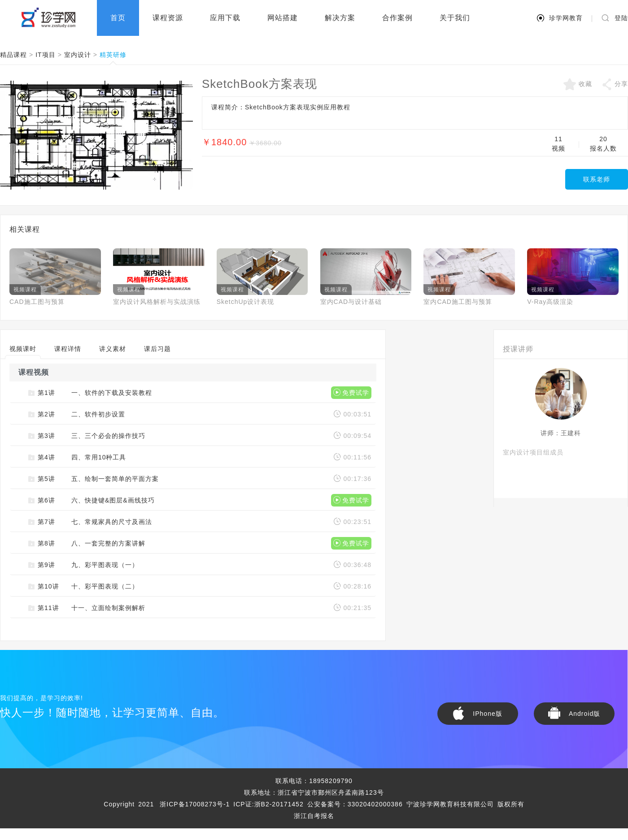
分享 (615, 84)
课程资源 (168, 18)
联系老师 (597, 179)
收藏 (577, 84)
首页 (118, 18)
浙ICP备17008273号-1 (195, 804)
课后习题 (157, 349)
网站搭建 (283, 18)
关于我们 (455, 18)
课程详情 (68, 349)
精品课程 (13, 55)
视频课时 (23, 352)
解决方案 (340, 18)
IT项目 (45, 55)
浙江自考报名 (314, 816)
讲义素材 (113, 349)
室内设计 (78, 55)
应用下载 (225, 18)
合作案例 (397, 18)
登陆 (621, 18)
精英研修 (113, 55)
